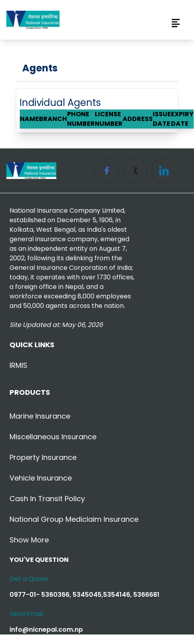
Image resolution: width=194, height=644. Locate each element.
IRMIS (18, 365)
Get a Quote (29, 579)
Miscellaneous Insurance (53, 437)
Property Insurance (43, 457)
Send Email (26, 614)
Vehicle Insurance (41, 478)
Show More (29, 540)
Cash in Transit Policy (47, 499)
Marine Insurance (40, 416)
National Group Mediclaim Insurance (74, 519)
